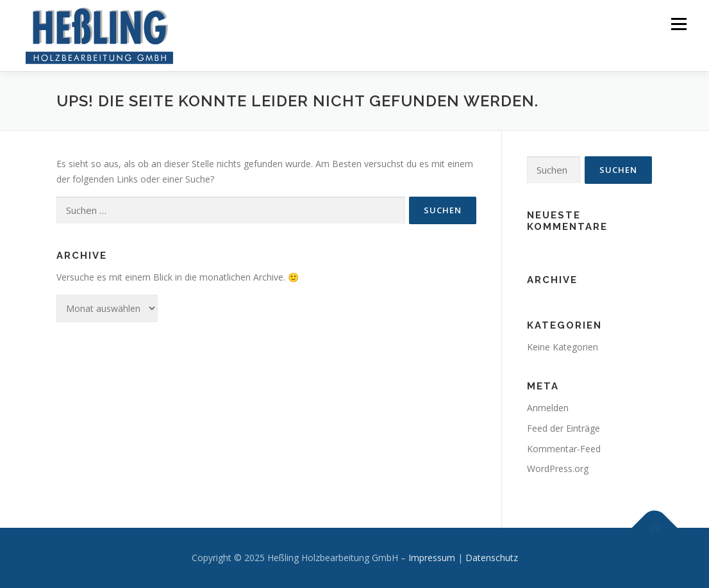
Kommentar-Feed (564, 449)
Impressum (432, 558)
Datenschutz (492, 558)
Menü (679, 24)
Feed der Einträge (563, 428)
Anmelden (548, 408)
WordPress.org (558, 469)
